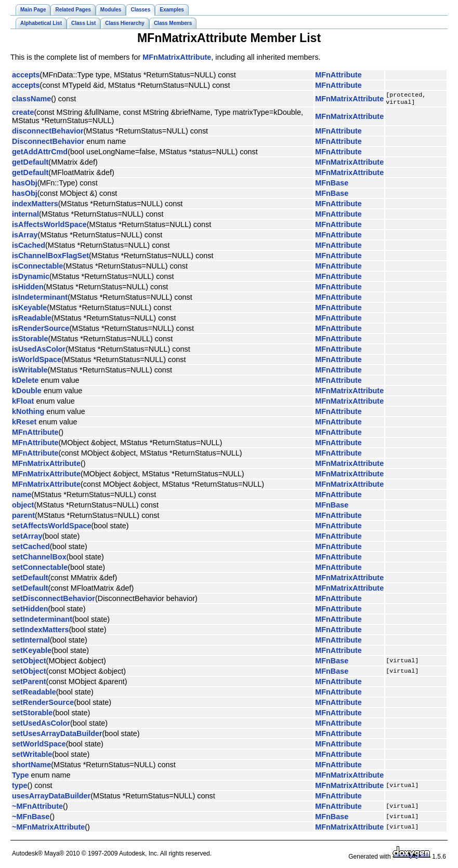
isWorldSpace (37, 362)
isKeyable (29, 310)
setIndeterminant (42, 621)
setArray (27, 538)
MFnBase (332, 185)
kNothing (28, 413)
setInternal (31, 642)
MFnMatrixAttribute (177, 57)
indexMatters (35, 206)
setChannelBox (39, 559)
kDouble (27, 393)
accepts (26, 75)
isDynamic (31, 278)
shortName (31, 767)
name (22, 497)
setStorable (32, 715)
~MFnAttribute (37, 808)
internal (25, 216)
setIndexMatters (41, 632)
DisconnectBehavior (48, 143)
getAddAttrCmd (40, 154)
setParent (29, 684)
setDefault (30, 580)
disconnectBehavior (48, 133)
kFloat (23, 403)
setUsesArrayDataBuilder (57, 736)
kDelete (25, 382)
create (23, 114)
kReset (24, 424)
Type (21, 777)
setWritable (32, 756)
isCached (29, 247)
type (20, 787)
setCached (31, 549)
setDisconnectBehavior (54, 600)
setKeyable (32, 652)
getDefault (30, 164)
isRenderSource (41, 330)
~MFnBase (31, 819)
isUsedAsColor (39, 351)
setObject (29, 663)
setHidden (30, 611)
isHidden (28, 289)
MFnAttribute (338, 75)
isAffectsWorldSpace (49, 226)
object (23, 507)
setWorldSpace (39, 746)
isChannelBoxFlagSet (50, 258)
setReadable (34, 694)
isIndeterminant (40, 299)
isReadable (32, 320)
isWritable (30, 372)
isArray (25, 237)
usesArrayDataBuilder (51, 798)
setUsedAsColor (41, 725)
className (31, 100)
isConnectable (37, 268)
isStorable (30, 341)
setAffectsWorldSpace (51, 528)
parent (23, 517)
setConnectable (40, 569)
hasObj (25, 185)
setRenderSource (43, 704)
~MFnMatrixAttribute (48, 829)
